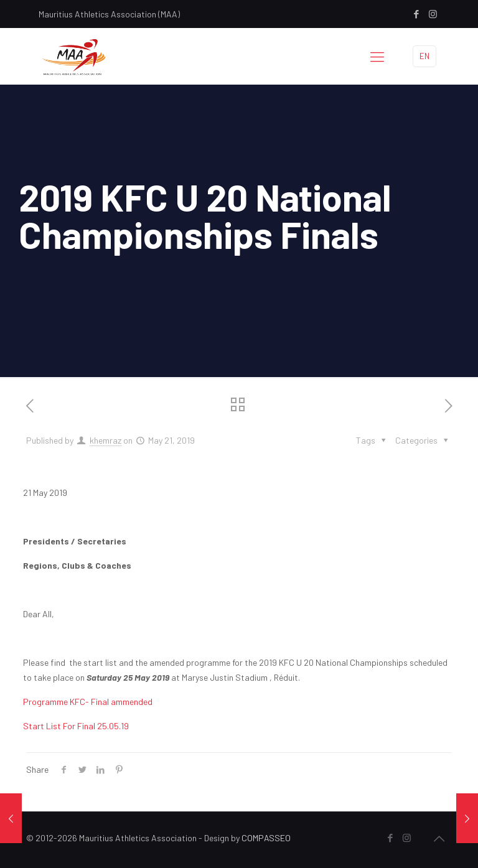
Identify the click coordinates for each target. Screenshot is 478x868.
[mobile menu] (377, 56)
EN (424, 56)
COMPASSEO (266, 838)
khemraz (105, 440)
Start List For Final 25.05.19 (76, 726)
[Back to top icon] (439, 838)
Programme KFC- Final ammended (88, 702)
